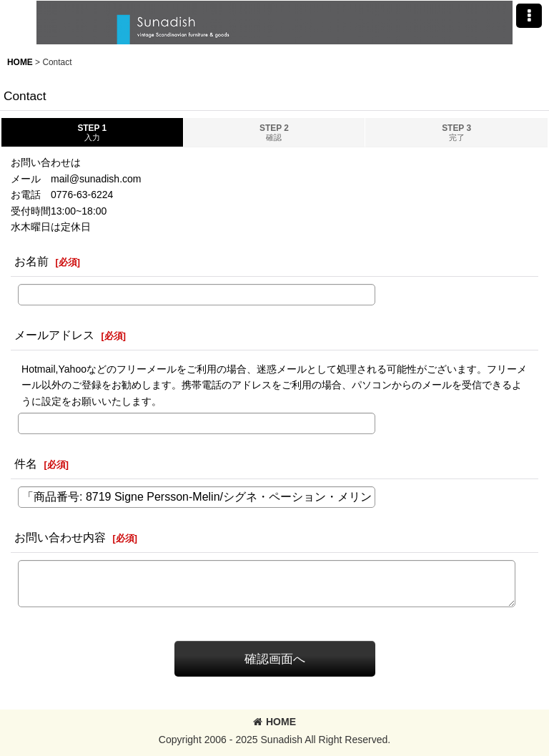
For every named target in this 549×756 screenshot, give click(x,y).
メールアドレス (54, 335)
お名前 (31, 261)
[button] (529, 16)
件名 (26, 463)
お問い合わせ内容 (60, 537)
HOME (274, 722)
